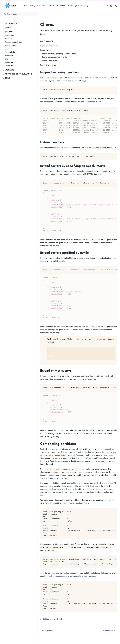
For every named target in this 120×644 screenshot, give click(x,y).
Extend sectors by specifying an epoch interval (59, 54)
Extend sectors (45, 50)
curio (8, 78)
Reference (61, 5)
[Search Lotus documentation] (21, 14)
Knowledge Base (75, 5)
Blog (86, 5)
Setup (8, 28)
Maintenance (10, 62)
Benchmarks (9, 35)
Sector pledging (11, 52)
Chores (8, 59)
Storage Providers (37, 5)
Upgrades (9, 49)
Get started (11, 24)
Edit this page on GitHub (51, 619)
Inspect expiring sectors (49, 46)
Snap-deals (9, 56)
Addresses (9, 39)
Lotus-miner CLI (11, 66)
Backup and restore (12, 45)
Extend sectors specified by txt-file (55, 57)
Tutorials (51, 5)
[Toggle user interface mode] (116, 6)
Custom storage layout (13, 42)
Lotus (25, 5)
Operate (9, 32)
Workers (9, 70)
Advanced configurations (19, 74)
